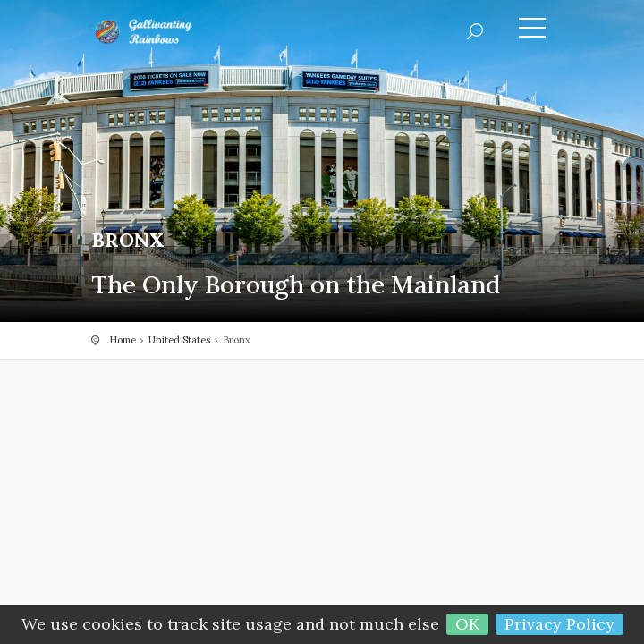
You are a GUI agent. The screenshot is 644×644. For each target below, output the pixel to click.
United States (179, 340)
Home (123, 340)
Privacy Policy (559, 624)
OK (467, 624)
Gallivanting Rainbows (172, 31)
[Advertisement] (322, 506)
